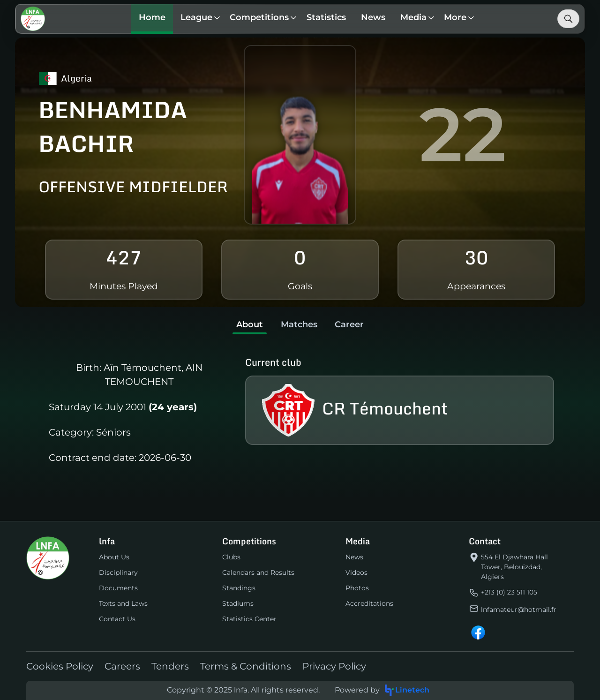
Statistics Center (249, 619)
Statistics (327, 17)
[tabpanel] (300, 413)
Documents (118, 588)
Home (153, 17)
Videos (356, 572)
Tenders (170, 666)
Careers (122, 666)
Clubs (231, 557)
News (374, 17)
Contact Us (117, 619)
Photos (357, 588)
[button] (198, 19)
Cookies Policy (60, 666)
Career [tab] (351, 324)
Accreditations (369, 603)
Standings (239, 588)
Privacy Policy (334, 666)
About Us (114, 557)
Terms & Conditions (246, 666)
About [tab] (249, 324)
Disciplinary (118, 572)
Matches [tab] (299, 324)
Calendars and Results (258, 572)
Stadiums (238, 603)
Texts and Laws (123, 603)
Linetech (406, 690)
